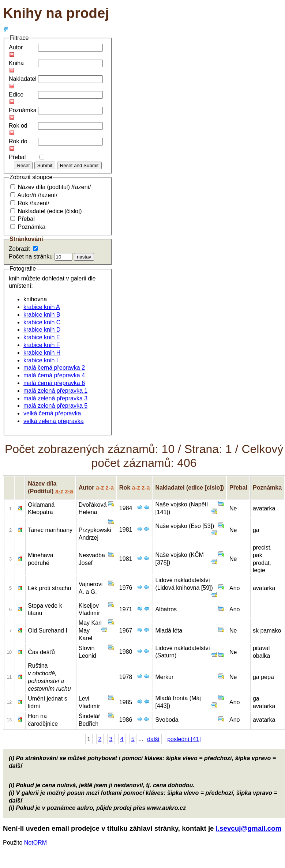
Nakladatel (23, 79)
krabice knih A (42, 307)
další (153, 739)
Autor (16, 47)
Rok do (18, 141)
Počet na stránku (31, 256)
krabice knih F (42, 345)
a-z (59, 491)
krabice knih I (41, 360)
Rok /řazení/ (33, 203)
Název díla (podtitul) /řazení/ (54, 187)
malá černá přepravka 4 (54, 375)
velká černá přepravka (52, 413)
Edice (16, 95)
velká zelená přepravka (54, 421)
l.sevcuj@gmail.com (249, 828)
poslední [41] (184, 739)
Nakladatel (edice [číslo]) (50, 211)
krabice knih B (42, 315)
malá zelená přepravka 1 (55, 391)
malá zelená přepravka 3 (55, 398)
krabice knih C (42, 322)
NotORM (35, 843)
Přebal (17, 157)
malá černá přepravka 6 (54, 383)
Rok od (18, 126)
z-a (69, 491)
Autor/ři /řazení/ (37, 195)
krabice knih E (42, 337)
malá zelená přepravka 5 (55, 406)
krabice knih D (42, 330)
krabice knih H (42, 353)
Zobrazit (19, 249)
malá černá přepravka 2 (54, 368)
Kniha (16, 63)
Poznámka (23, 110)
